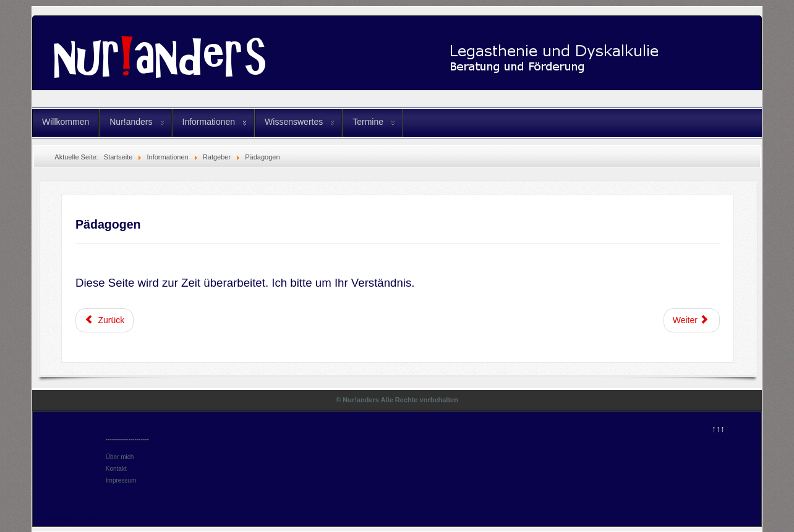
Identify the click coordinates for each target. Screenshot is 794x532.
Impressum (121, 480)
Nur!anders (131, 122)
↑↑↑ (718, 429)
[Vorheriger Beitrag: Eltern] (105, 320)
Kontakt (116, 469)
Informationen (209, 122)
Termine (368, 122)
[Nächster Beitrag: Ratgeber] (692, 320)
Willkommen (66, 122)
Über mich (120, 457)
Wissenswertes (294, 122)
